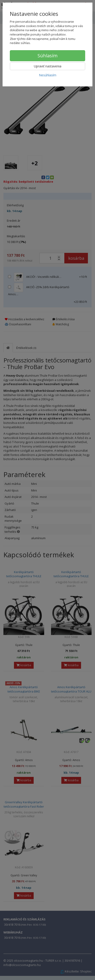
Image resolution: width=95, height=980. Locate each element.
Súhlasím (47, 56)
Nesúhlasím (48, 75)
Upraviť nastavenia (48, 66)
